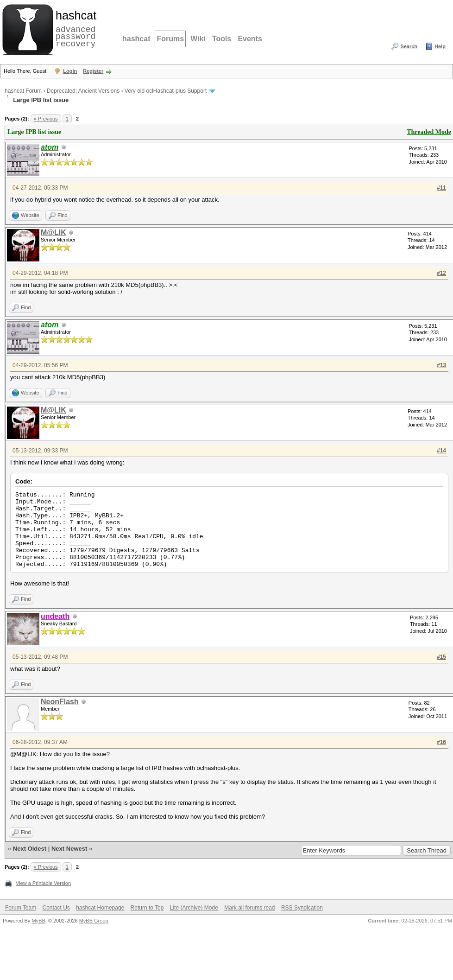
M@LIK (53, 232)
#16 (441, 742)
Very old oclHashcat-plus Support (166, 91)
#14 (441, 451)
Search (409, 46)
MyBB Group (94, 921)
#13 (441, 365)
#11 (441, 188)
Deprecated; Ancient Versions (83, 91)
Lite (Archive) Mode (194, 908)
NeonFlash (60, 702)
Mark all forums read (249, 908)
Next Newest (69, 849)
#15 (441, 657)
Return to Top (147, 908)
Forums (170, 39)
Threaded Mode (429, 132)
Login (70, 71)
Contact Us (56, 908)
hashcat (136, 39)
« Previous (46, 119)
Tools (222, 39)
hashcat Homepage (100, 908)
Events (250, 39)
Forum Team (21, 908)
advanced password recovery (74, 28)
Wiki (198, 39)
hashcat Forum (23, 91)
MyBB (38, 921)
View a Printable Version (43, 883)
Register (93, 71)
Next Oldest (30, 849)
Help (440, 46)
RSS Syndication (302, 908)
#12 (441, 273)
